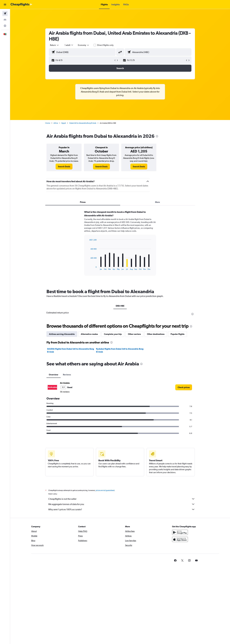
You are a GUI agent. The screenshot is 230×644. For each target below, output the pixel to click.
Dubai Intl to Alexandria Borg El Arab (83, 123)
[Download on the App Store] (180, 539)
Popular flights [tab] (177, 334)
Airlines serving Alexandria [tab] (62, 334)
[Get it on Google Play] (180, 532)
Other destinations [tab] (156, 334)
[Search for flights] (5, 13)
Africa (56, 123)
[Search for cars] (5, 20)
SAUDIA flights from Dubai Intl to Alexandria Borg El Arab (71, 350)
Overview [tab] (54, 375)
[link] (64, 167)
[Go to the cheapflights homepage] (21, 5)
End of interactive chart (88, 268)
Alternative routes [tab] (89, 334)
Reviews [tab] (67, 375)
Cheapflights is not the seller (122, 499)
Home (48, 123)
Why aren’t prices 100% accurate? (122, 509)
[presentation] (157, 136)
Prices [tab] (83, 202)
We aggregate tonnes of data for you (122, 504)
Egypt (64, 123)
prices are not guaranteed (105, 490)
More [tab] (157, 202)
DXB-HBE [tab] (120, 306)
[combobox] (55, 45)
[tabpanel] (120, 246)
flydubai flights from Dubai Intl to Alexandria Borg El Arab (120, 350)
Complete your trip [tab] (113, 334)
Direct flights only (105, 45)
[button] (5, 5)
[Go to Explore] (5, 26)
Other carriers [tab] (134, 334)
